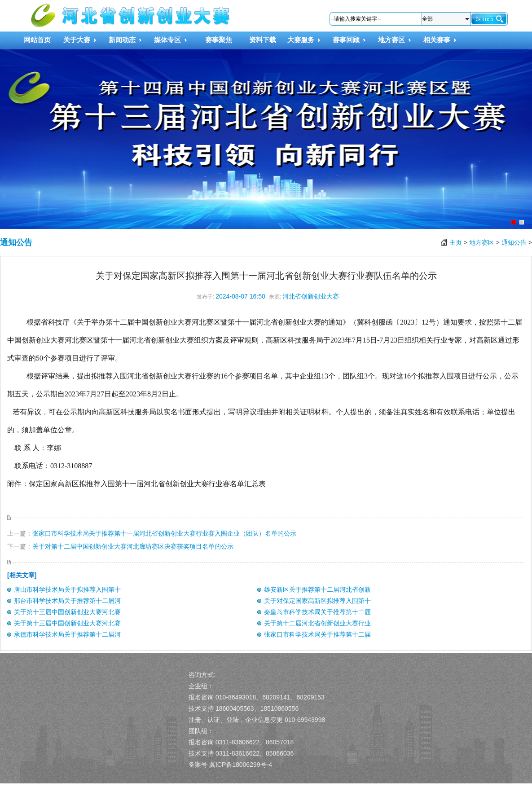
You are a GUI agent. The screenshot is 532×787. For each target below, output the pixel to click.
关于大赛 (77, 40)
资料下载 (263, 40)
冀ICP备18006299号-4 (241, 765)
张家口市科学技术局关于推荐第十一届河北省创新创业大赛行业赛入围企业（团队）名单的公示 (164, 533)
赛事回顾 (346, 40)
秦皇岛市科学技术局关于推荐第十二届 (317, 612)
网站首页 (37, 40)
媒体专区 (167, 40)
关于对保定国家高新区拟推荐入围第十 (317, 601)
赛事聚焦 (219, 40)
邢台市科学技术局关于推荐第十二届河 (67, 601)
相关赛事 (437, 40)
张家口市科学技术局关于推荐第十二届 (317, 634)
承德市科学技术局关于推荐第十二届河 (67, 634)
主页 (456, 242)
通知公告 (16, 242)
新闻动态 (122, 40)
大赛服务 (301, 40)
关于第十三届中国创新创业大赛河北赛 (67, 612)
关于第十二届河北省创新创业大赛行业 (317, 623)
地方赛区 (391, 40)
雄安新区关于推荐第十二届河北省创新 (317, 589)
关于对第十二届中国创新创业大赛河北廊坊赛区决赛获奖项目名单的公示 (133, 546)
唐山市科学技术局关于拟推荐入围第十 (67, 589)
